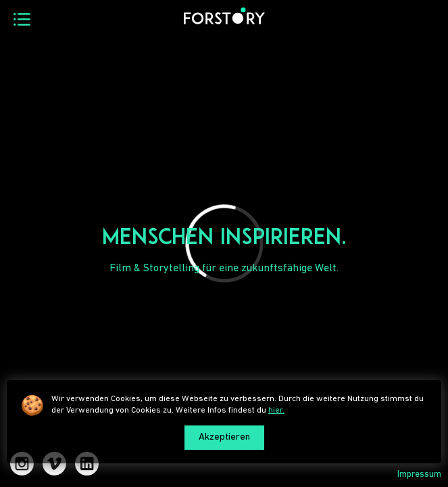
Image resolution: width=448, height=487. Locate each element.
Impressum (419, 474)
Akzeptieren (224, 437)
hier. (276, 410)
